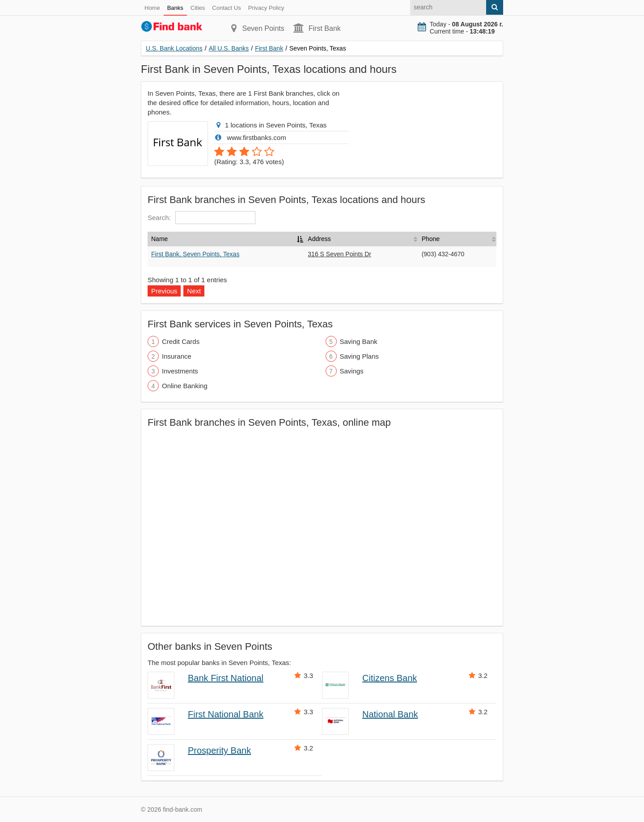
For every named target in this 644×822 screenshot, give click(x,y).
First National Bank (226, 714)
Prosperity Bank (219, 750)
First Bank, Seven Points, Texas (195, 254)
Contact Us (226, 8)
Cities (198, 8)
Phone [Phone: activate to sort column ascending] (431, 239)
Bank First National (226, 678)
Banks (175, 8)
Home (152, 8)
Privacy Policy (266, 8)
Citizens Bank (390, 678)
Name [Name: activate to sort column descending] (159, 239)
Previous (164, 291)
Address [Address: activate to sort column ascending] (319, 239)
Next (194, 291)
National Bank (390, 714)
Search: (201, 218)
